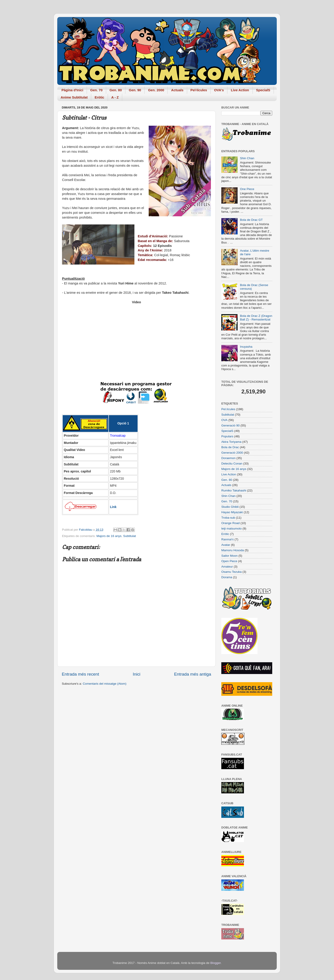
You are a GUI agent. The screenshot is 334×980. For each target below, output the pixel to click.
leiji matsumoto (231, 529)
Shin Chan (247, 158)
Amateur (227, 567)
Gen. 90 (135, 90)
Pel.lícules (228, 409)
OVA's (219, 90)
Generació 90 (230, 425)
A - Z (115, 97)
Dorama (227, 577)
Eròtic (99, 97)
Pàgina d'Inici (72, 90)
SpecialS (263, 90)
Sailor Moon (229, 556)
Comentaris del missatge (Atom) (105, 684)
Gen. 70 (96, 90)
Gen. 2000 (156, 90)
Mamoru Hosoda (233, 550)
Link (113, 507)
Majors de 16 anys (109, 536)
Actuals (177, 90)
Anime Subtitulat (74, 97)
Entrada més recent (80, 674)
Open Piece (229, 561)
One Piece (247, 189)
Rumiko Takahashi (234, 490)
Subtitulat (129, 536)
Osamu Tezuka (231, 572)
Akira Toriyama (231, 442)
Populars (227, 436)
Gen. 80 (116, 90)
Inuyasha (246, 347)
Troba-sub (228, 518)
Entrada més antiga (193, 674)
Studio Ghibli (230, 507)
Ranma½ (228, 539)
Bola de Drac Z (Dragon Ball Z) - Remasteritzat (256, 318)
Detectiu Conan (232, 464)
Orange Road (230, 523)
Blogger (215, 963)
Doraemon (228, 458)
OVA (224, 420)
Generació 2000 (232, 453)
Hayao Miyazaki (232, 512)
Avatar (226, 545)
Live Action (240, 90)
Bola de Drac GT (251, 220)
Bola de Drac (230, 447)
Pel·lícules (199, 90)
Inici (137, 674)
